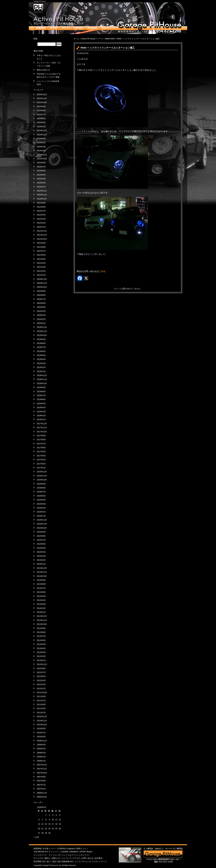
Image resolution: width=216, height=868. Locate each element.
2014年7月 (41, 588)
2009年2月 (41, 749)
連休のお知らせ (43, 70)
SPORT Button (86, 852)
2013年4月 (41, 648)
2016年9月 (41, 484)
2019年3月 (41, 363)
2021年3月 (41, 267)
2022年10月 (42, 199)
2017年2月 (41, 464)
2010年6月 (41, 737)
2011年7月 (41, 701)
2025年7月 (41, 115)
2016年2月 (41, 512)
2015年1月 (41, 564)
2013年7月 (41, 636)
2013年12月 (42, 616)
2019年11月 (42, 331)
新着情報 (40, 28)
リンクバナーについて (84, 862)
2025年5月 (41, 123)
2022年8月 (41, 207)
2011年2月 (41, 709)
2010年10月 (42, 725)
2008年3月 (41, 753)
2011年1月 (41, 713)
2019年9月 (41, 339)
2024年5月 (41, 147)
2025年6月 (41, 119)
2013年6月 (41, 640)
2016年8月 (41, 488)
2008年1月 (41, 761)
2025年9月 (41, 107)
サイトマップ (101, 862)
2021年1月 (41, 275)
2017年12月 (42, 424)
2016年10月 (42, 480)
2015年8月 (41, 536)
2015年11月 (42, 524)
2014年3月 (41, 604)
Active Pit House (88, 39)
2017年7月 (41, 444)
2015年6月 (41, 544)
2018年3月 (41, 412)
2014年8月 (41, 584)
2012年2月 (41, 684)
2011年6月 (41, 705)
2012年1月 (41, 689)
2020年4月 (41, 311)
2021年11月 (42, 235)
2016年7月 (41, 492)
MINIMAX (74, 852)
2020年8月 (41, 295)
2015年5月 (41, 548)
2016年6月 (41, 496)
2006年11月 (42, 793)
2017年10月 (42, 432)
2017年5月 (41, 452)
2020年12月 (42, 279)
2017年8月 (41, 440)
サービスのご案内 (41, 858)
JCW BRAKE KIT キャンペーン (47, 852)
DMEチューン (108, 28)
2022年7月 (41, 211)
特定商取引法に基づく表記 (45, 862)
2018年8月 (41, 392)
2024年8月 (41, 139)
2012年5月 (41, 676)
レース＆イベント (71, 855)
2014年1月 (41, 612)
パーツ (65, 28)
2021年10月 (42, 239)
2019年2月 (41, 367)
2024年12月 (42, 131)
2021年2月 (41, 271)
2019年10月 (42, 335)
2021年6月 (41, 255)
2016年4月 (41, 504)
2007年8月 (41, 781)
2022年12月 (42, 191)
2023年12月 (42, 155)
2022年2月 (41, 223)
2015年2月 (41, 560)
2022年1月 (41, 227)
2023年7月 (41, 167)
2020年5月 (41, 307)
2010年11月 (42, 721)
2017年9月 (41, 436)
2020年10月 (42, 287)
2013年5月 (41, 644)
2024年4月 (41, 151)
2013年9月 (41, 628)
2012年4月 (41, 681)
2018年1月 (41, 420)
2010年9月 (41, 729)
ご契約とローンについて (61, 858)
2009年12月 (42, 741)
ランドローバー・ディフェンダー (48, 855)
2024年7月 (41, 143)
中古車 (53, 28)
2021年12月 (42, 231)
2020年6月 (41, 303)
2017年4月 (41, 456)
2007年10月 (42, 773)
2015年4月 (41, 552)
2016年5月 (41, 500)
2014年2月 (41, 608)
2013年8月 (41, 632)
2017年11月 (42, 428)
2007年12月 (42, 765)
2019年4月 (41, 359)
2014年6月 (41, 592)
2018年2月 (41, 416)
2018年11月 (42, 379)
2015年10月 (42, 528)
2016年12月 (42, 472)
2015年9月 (41, 532)
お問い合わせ (88, 858)
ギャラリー (85, 855)
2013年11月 (42, 620)
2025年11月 (42, 98)
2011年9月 (41, 696)
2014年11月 (42, 572)
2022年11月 (42, 195)
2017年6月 (41, 448)
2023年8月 (41, 163)
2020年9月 (41, 291)
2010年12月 (42, 717)
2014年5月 (41, 596)
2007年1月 (41, 789)
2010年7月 (41, 733)
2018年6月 (41, 399)
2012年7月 (41, 672)
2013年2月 (41, 656)
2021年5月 (41, 259)
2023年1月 (41, 187)
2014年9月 (41, 580)
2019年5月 (41, 355)
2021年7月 (41, 251)
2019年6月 (41, 351)
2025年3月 (41, 127)
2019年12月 (42, 327)
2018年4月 (41, 408)
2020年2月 (41, 319)
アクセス (77, 858)
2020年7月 (41, 299)
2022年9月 (41, 203)
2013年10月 (42, 624)
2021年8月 (41, 247)
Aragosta (91, 28)
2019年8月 (41, 343)
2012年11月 (42, 664)
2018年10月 (42, 383)
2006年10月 (42, 797)
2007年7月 (41, 785)
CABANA (77, 28)
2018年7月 (41, 396)
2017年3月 (41, 460)
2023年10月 (42, 159)
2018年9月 (41, 387)
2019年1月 (41, 371)
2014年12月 (42, 568)
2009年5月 (41, 745)
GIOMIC (65, 852)
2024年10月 (42, 135)
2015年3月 (41, 556)
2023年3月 (41, 179)
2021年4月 (41, 263)
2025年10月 (42, 102)
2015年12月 (42, 520)
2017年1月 (41, 468)
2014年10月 (42, 576)
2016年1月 (41, 516)
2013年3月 (41, 652)
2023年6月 (41, 171)
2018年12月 (42, 375)
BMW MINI (110, 39)
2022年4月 (41, 219)
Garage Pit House (40, 1)
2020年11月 (42, 283)
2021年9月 (41, 243)
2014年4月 (41, 600)
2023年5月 (41, 175)
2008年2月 (41, 757)
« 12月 (36, 837)
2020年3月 (41, 315)
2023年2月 (41, 183)
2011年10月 (42, 693)
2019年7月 (41, 347)
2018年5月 (41, 404)
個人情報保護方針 (66, 862)
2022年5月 (41, 215)
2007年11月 (42, 769)
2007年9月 (41, 777)
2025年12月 (42, 95)
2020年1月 (41, 323)
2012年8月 (41, 669)
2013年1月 (41, 660)
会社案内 (99, 858)
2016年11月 (42, 476)
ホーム (76, 39)
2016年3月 (41, 508)
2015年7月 (41, 540)
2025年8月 (41, 110)
